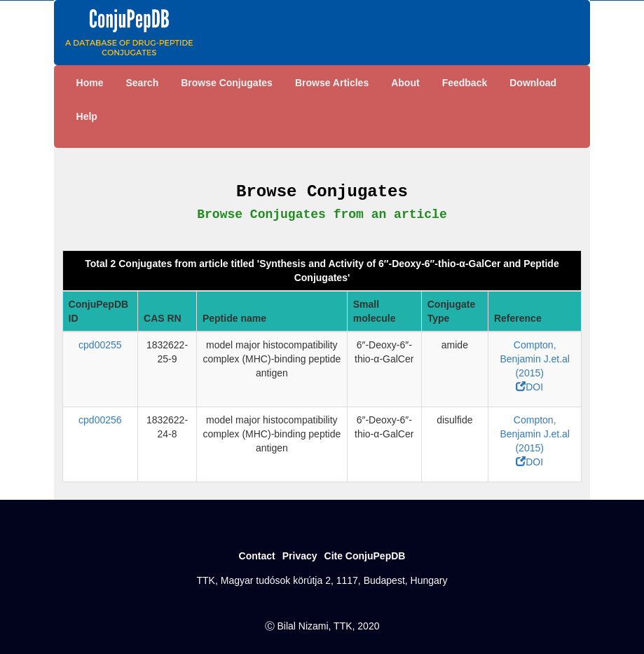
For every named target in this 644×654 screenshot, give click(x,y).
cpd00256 (100, 420)
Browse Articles (332, 83)
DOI (529, 387)
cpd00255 (100, 345)
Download (533, 83)
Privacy (300, 556)
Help (87, 116)
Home (90, 83)
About (405, 83)
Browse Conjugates (227, 83)
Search (142, 83)
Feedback (465, 83)
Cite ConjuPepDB (365, 556)
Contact (257, 556)
